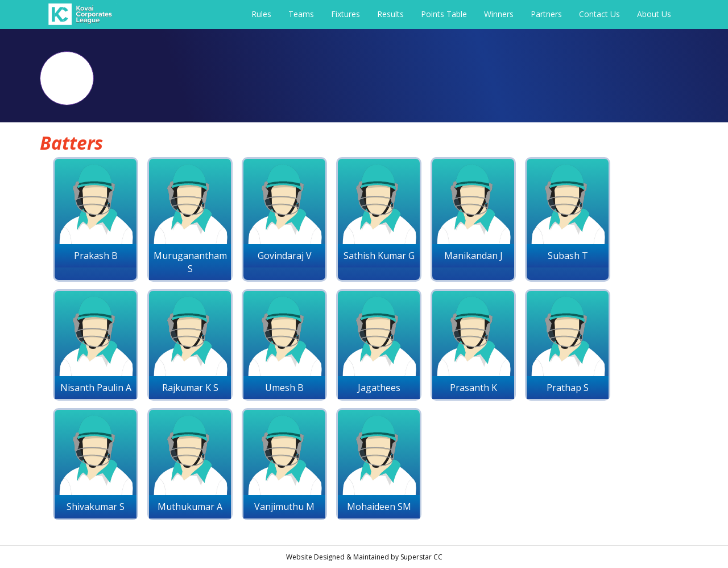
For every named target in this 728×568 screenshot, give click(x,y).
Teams (301, 14)
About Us (654, 14)
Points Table (444, 14)
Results (390, 14)
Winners (499, 14)
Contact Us (599, 14)
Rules (261, 14)
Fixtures (346, 14)
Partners (546, 14)
